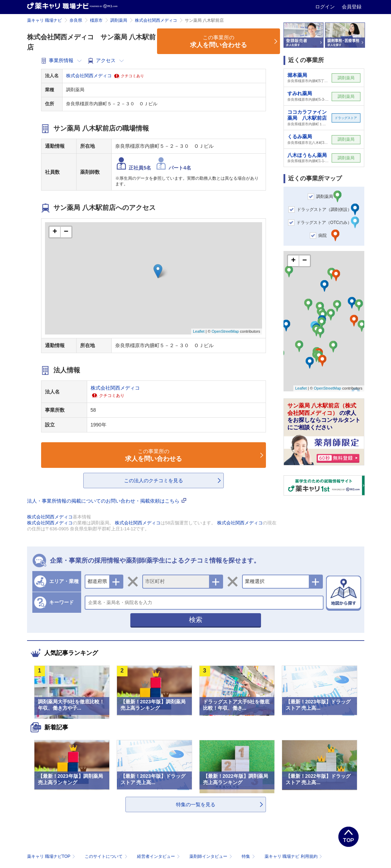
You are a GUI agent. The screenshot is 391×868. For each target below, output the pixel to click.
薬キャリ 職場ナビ (44, 20)
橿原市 (96, 20)
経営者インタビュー (159, 856)
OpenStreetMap (225, 331)
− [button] (66, 232)
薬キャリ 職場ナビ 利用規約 (293, 856)
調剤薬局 (119, 20)
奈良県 (76, 20)
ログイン (326, 7)
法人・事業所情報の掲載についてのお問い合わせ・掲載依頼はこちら (107, 501)
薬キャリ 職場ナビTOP (52, 856)
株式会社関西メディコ (156, 20)
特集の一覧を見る (196, 804)
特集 (249, 856)
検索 (196, 620)
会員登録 (352, 7)
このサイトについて (107, 856)
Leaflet (199, 331)
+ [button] (55, 232)
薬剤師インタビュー (211, 856)
